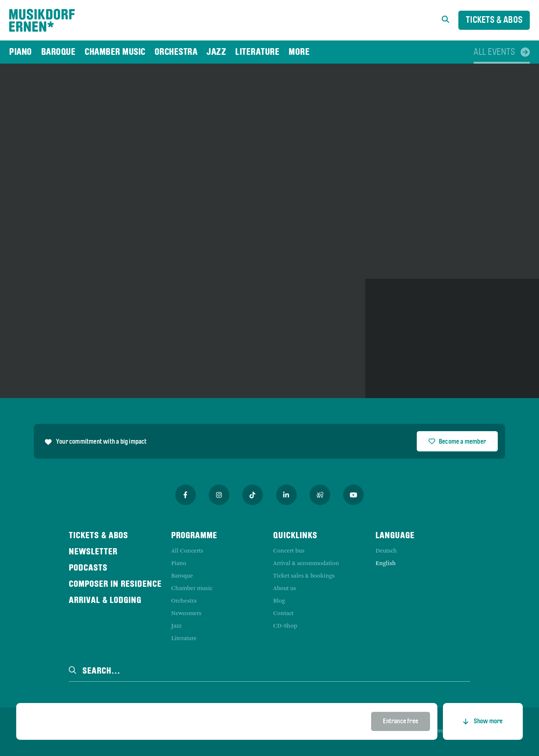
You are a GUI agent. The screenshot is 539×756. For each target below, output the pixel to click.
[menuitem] (21, 52)
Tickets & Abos (494, 20)
